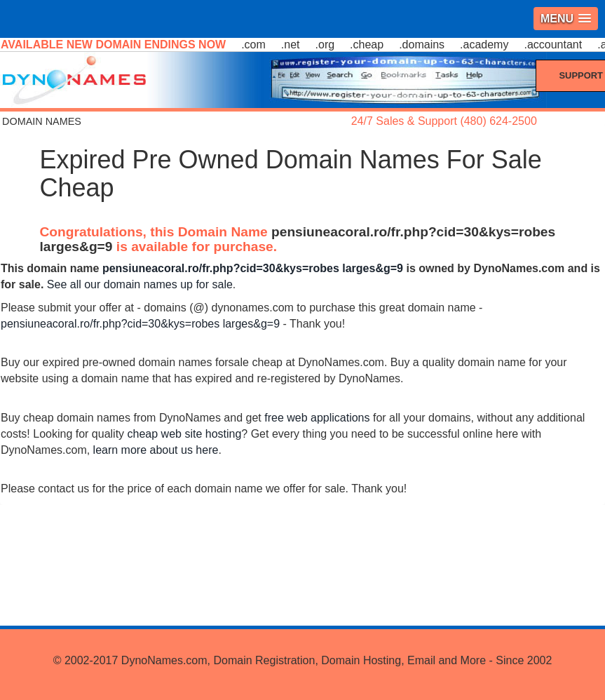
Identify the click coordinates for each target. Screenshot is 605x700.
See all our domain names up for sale (140, 284)
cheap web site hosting (185, 434)
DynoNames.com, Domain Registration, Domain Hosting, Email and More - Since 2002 (337, 660)
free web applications (317, 418)
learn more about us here (156, 450)
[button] (566, 19)
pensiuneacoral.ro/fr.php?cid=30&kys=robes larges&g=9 (253, 268)
